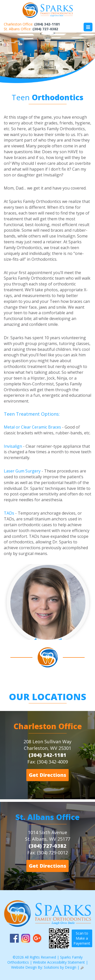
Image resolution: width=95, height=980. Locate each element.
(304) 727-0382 (45, 29)
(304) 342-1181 (47, 24)
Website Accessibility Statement (59, 962)
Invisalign (13, 446)
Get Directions (48, 775)
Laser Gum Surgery (22, 471)
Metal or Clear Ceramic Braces (32, 427)
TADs (9, 513)
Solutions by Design (60, 967)
